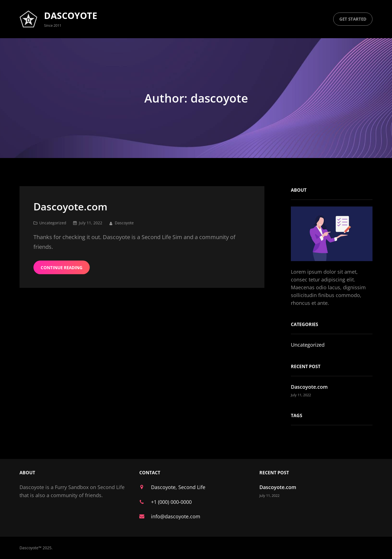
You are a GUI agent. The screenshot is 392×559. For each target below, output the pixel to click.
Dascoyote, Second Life (178, 487)
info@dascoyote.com (176, 516)
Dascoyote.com (70, 207)
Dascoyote (71, 15)
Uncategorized (53, 223)
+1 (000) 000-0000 (171, 502)
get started (353, 19)
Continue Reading (62, 268)
